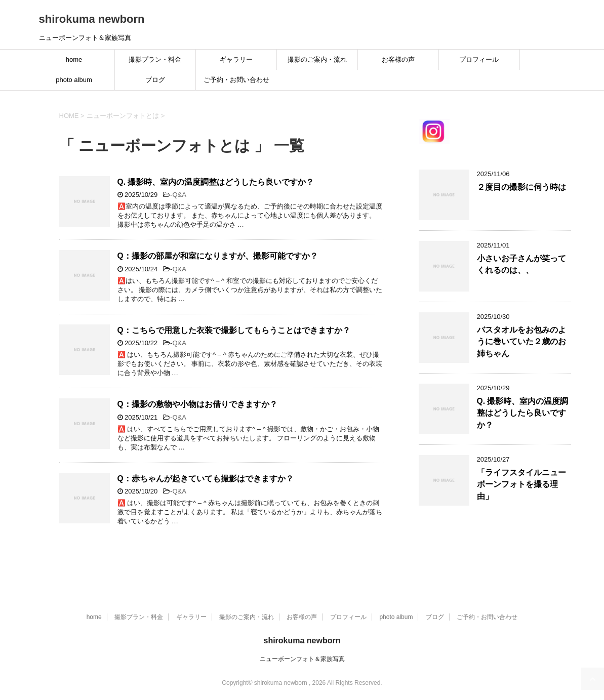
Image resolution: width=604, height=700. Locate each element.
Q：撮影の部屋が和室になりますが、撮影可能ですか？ (218, 256)
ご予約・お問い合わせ (236, 80)
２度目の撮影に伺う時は (521, 187)
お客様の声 (398, 59)
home (74, 59)
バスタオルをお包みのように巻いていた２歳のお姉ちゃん (521, 342)
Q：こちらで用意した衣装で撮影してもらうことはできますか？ (234, 330)
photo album (74, 80)
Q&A (179, 195)
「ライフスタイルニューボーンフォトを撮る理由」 (521, 484)
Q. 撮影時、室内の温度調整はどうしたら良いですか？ (216, 182)
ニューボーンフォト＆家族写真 (302, 659)
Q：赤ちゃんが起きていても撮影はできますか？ (206, 479)
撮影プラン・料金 (155, 59)
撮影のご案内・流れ (317, 59)
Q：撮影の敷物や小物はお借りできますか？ (197, 404)
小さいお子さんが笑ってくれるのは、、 (521, 264)
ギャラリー (236, 59)
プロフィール (479, 59)
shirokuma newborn (92, 19)
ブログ (155, 80)
